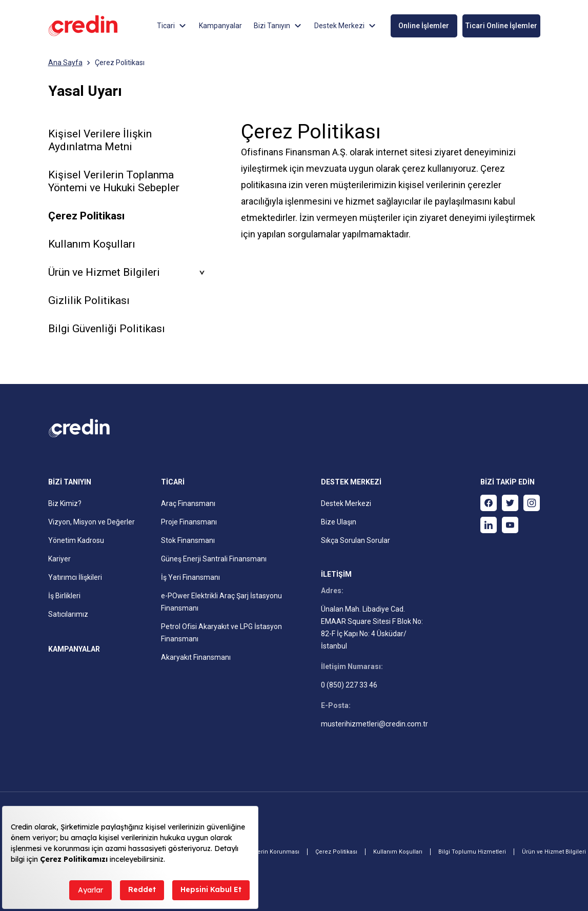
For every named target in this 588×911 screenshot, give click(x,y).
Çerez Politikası (120, 63)
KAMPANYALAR (74, 649)
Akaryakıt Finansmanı (196, 657)
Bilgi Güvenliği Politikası (107, 329)
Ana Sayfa (65, 63)
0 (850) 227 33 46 (349, 685)
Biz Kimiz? (65, 503)
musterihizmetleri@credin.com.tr (374, 724)
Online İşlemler (424, 26)
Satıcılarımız (68, 614)
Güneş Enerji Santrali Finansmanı (214, 559)
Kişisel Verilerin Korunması (262, 852)
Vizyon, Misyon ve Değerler (92, 522)
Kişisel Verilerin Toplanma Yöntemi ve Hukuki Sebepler (114, 181)
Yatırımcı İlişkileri (75, 577)
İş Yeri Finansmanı (190, 577)
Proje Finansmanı (189, 522)
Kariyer (59, 559)
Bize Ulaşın (339, 522)
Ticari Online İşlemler (501, 26)
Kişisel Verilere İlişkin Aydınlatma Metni (100, 140)
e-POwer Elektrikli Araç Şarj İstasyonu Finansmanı (221, 602)
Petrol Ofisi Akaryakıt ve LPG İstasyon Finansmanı (221, 633)
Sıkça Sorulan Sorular (356, 540)
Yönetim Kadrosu (76, 540)
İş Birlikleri (64, 596)
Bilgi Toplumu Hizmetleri (472, 852)
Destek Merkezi (346, 503)
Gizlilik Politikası (89, 300)
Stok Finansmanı (188, 540)
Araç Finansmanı (188, 503)
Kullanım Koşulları (92, 244)
